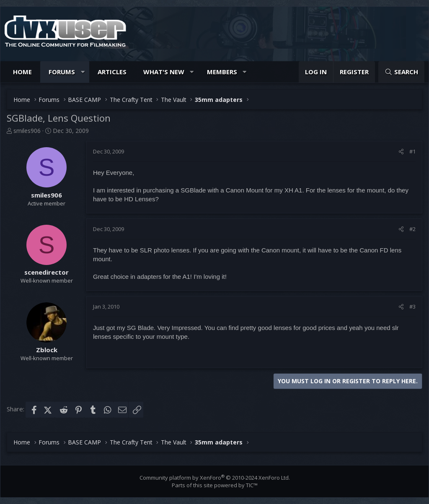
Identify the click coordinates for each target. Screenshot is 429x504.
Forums (62, 72)
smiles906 (27, 131)
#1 (412, 151)
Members (222, 72)
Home (22, 72)
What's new (164, 72)
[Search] (401, 72)
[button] (83, 72)
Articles (112, 72)
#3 (412, 307)
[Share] (401, 151)
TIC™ (252, 485)
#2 (412, 229)
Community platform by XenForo (215, 478)
